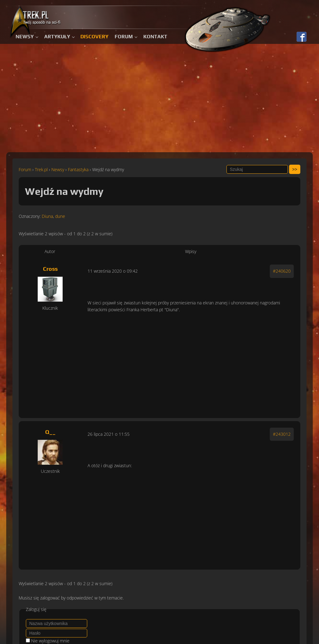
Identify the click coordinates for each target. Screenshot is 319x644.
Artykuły (57, 37)
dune (60, 216)
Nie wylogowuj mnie (50, 641)
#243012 (282, 434)
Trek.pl (41, 169)
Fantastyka (78, 169)
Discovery (94, 37)
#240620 (282, 271)
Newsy (25, 37)
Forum (124, 37)
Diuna (47, 216)
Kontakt (155, 37)
